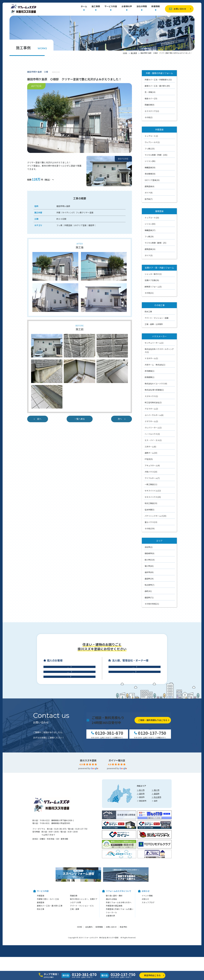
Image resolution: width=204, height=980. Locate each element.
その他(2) (149, 117)
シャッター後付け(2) (153, 274)
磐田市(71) (149, 598)
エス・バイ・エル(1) (153, 440)
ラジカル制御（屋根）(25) (155, 243)
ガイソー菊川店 (117, 823)
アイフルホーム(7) (152, 478)
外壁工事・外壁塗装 (68, 709)
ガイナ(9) (149, 193)
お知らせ (145, 962)
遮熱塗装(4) (149, 186)
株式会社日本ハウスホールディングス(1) (159, 350)
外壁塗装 (41, 958)
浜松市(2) (149, 547)
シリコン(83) (150, 224)
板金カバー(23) (151, 98)
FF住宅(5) (149, 459)
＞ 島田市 (156, 856)
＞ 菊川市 (156, 853)
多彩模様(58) (150, 174)
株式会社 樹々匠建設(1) (154, 390)
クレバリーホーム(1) (153, 428)
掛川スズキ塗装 (88, 823)
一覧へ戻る (80, 419)
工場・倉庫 (133, 720)
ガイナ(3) (149, 255)
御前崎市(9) (149, 553)
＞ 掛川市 (141, 853)
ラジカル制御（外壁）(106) (156, 155)
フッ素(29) (149, 237)
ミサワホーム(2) (151, 421)
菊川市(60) (149, 566)
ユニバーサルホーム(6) (154, 415)
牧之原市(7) (149, 585)
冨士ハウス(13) (151, 522)
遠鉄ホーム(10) (151, 453)
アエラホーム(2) (151, 409)
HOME (125, 53)
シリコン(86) (150, 161)
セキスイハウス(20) (153, 497)
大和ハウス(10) (151, 472)
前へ (39, 419)
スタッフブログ (148, 965)
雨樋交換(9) (149, 105)
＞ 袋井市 (141, 856)
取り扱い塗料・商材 (114, 958)
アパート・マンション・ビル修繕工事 (133, 709)
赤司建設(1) (149, 371)
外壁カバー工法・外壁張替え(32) (158, 80)
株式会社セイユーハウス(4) (156, 384)
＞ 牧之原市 (156, 860)
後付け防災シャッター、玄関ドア (84, 962)
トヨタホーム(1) (151, 358)
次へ (120, 419)
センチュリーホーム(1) (154, 343)
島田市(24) (149, 579)
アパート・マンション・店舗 (157, 318)
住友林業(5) (149, 510)
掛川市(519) (150, 560)
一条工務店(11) (151, 484)
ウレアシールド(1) (152, 142)
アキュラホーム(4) (152, 465)
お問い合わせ (180, 9)
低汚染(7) (149, 199)
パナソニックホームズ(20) (155, 516)
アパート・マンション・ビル (82, 968)
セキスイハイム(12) (153, 491)
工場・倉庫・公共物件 (154, 324)
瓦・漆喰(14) (150, 92)
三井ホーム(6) (150, 447)
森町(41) (148, 591)
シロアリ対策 (75, 965)
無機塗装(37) (150, 230)
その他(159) (150, 528)
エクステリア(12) (152, 111)
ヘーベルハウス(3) (152, 434)
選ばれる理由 (111, 962)
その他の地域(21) (152, 604)
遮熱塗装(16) (150, 249)
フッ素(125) (150, 149)
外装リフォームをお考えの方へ (119, 965)
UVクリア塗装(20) (152, 180)
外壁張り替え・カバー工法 (48, 962)
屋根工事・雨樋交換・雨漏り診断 (68, 720)
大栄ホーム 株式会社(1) (155, 365)
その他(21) (149, 293)
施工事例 (96, 7)
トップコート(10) (152, 218)
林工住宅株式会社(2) (153, 402)
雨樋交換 (74, 958)
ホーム (84, 7)
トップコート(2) (151, 136)
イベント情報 (147, 958)
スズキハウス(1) (151, 396)
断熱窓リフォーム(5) (153, 287)
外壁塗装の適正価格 (114, 968)
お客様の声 (127, 7)
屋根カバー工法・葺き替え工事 (50, 968)
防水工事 (148, 312)
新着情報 (156, 7)
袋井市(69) (149, 572)
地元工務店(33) (151, 503)
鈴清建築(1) (149, 377)
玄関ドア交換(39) (152, 280)
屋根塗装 (41, 965)
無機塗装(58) (150, 167)
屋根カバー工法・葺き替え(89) (157, 86)
